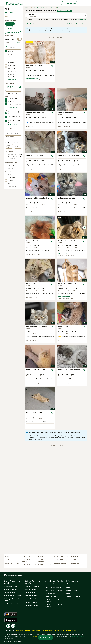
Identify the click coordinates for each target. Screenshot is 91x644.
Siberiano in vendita (31, 605)
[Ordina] (76, 24)
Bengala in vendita (31, 596)
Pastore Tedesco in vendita (13, 596)
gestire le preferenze (78, 637)
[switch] (13, 39)
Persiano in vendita (31, 602)
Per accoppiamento (13, 32)
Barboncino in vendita (11, 589)
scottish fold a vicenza (29, 557)
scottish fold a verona (12, 563)
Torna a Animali (9, 13)
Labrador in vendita (10, 592)
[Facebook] (8, 626)
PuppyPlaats (36, 630)
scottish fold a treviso (12, 557)
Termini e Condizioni (73, 597)
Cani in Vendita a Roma (53, 587)
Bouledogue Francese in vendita (12, 600)
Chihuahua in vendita (11, 586)
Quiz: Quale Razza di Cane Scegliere (54, 601)
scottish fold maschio (61, 557)
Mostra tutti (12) (13, 125)
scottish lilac (75, 563)
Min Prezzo (9, 143)
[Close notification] (85, 30)
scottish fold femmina (45, 565)
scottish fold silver (61, 563)
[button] (72, 228)
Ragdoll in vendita (30, 592)
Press (68, 594)
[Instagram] (13, 626)
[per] (18, 146)
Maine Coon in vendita (32, 586)
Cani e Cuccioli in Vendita (12, 582)
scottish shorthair (77, 557)
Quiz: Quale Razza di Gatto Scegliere (54, 606)
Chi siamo (70, 584)
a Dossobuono (64, 10)
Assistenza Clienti (72, 590)
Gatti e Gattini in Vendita (32, 582)
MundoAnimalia (47, 630)
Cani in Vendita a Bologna (54, 590)
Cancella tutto (17, 9)
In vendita (10, 24)
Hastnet (28, 630)
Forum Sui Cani (50, 594)
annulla (18, 43)
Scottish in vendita (31, 599)
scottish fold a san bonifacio (28, 561)
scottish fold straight (61, 560)
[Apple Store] (11, 620)
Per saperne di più (81, 20)
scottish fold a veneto (12, 560)
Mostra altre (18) (12, 80)
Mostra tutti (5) (13, 107)
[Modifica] (20, 87)
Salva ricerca (32, 24)
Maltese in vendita (10, 607)
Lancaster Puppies (72, 630)
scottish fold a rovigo (45, 557)
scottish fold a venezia (29, 565)
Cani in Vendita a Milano (53, 584)
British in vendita (30, 589)
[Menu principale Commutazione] (2, 3)
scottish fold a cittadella (43, 561)
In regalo (9, 28)
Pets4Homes (19, 630)
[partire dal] (9, 146)
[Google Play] (11, 614)
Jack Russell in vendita (11, 604)
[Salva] (52, 66)
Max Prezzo (18, 143)
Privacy (69, 587)
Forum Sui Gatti (51, 597)
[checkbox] (6, 51)
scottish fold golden (77, 560)
